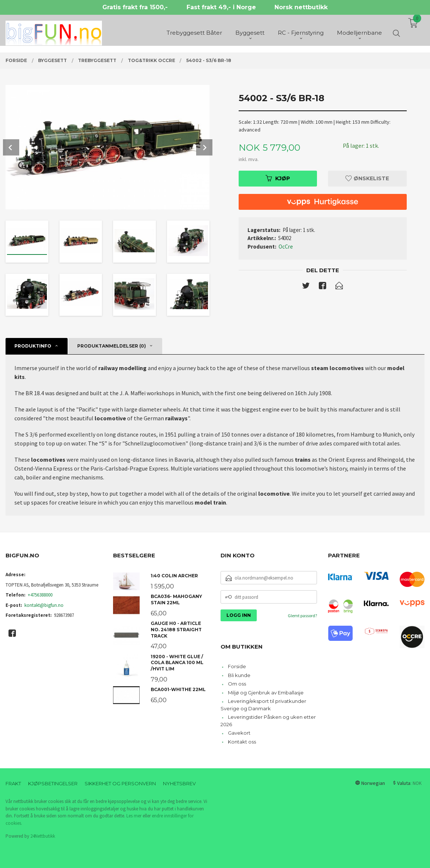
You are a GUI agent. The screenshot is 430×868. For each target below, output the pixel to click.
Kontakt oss (242, 742)
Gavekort (239, 733)
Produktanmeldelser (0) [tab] (112, 346)
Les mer (134, 816)
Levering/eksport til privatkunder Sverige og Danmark (263, 705)
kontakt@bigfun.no (44, 605)
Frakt (13, 783)
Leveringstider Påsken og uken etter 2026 (268, 721)
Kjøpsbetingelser (53, 783)
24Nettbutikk (43, 836)
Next (204, 147)
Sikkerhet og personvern (120, 783)
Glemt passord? (302, 616)
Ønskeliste (367, 178)
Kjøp (278, 178)
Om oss (237, 684)
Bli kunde (239, 675)
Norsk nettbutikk (301, 7)
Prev (11, 147)
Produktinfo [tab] (33, 346)
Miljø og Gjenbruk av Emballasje (266, 693)
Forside (237, 666)
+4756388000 (40, 595)
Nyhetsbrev (179, 783)
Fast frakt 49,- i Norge (221, 7)
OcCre (286, 247)
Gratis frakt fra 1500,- (135, 7)
